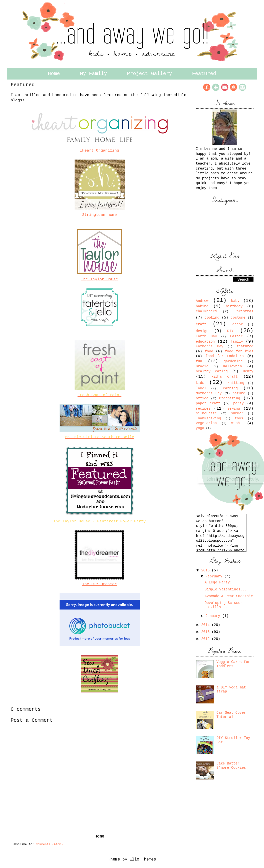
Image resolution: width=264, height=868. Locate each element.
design (202, 331)
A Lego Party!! (219, 582)
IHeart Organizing (99, 151)
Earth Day (207, 336)
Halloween (232, 366)
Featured (204, 74)
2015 (206, 570)
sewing (233, 409)
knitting (236, 383)
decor (238, 324)
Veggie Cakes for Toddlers (233, 664)
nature (239, 393)
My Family (93, 74)
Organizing (230, 398)
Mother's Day (209, 393)
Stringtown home (99, 215)
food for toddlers (225, 356)
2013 (206, 632)
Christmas (244, 311)
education (205, 342)
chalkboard (206, 311)
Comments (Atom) (49, 844)
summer (237, 413)
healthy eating (212, 371)
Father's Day (210, 346)
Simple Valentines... (225, 589)
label (201, 388)
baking (202, 306)
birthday (234, 306)
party (238, 403)
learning (229, 388)
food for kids (239, 351)
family (237, 342)
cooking (212, 318)
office (202, 398)
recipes (203, 409)
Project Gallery (150, 74)
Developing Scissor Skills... (223, 605)
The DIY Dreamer (99, 584)
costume (238, 318)
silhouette (206, 413)
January (214, 616)
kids (200, 383)
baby (235, 301)
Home (54, 74)
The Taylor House (100, 279)
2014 (206, 625)
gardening (233, 361)
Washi (237, 423)
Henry (248, 371)
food (209, 351)
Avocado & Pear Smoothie (229, 596)
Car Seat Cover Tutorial (231, 715)
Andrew (202, 301)
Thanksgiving (209, 418)
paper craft (208, 403)
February (215, 576)
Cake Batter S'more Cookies (231, 766)
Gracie (202, 366)
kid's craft (225, 377)
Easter (236, 336)
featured (245, 346)
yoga (200, 428)
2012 (206, 639)
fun (199, 361)
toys (239, 418)
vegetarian (206, 423)
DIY (230, 331)
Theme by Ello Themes (132, 859)
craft (201, 324)
